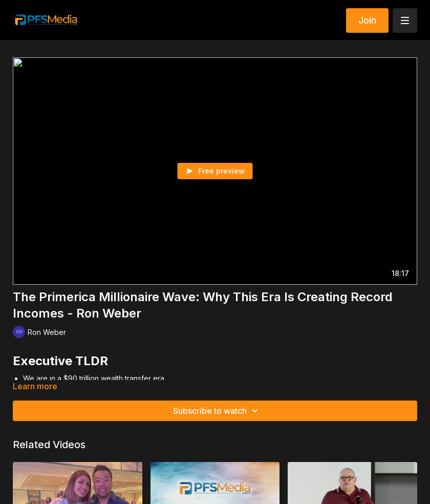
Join (367, 20)
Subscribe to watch (217, 411)
